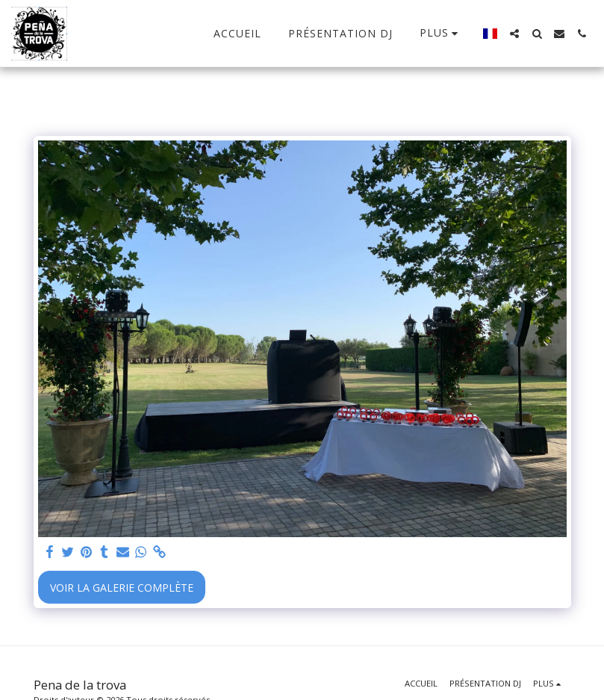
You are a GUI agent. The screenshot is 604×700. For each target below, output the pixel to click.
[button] (514, 34)
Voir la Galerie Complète (122, 588)
